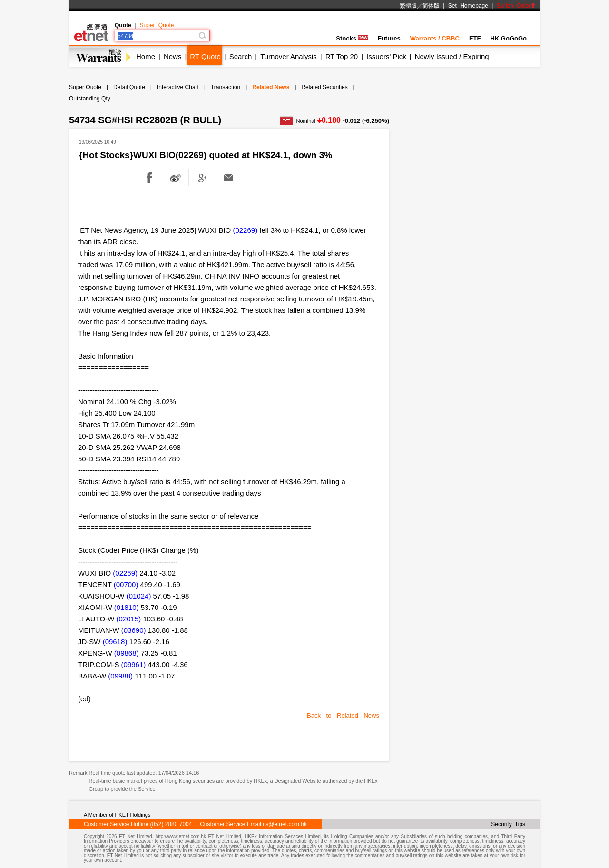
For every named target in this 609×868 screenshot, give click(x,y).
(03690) (134, 630)
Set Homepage (468, 6)
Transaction (226, 87)
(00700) (126, 584)
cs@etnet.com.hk (285, 824)
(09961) (134, 664)
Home (146, 56)
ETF (475, 38)
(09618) (115, 642)
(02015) (129, 619)
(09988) (120, 676)
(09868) (127, 653)
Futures (389, 38)
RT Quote (205, 56)
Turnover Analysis (289, 56)
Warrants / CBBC (435, 38)
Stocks (352, 38)
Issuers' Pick (386, 56)
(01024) (139, 596)
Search (241, 56)
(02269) (245, 230)
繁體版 (408, 6)
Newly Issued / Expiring (452, 56)
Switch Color (516, 6)
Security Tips (508, 824)
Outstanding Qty (90, 99)
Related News (271, 87)
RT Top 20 (342, 56)
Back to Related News (343, 715)
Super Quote (157, 25)
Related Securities (324, 87)
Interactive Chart (178, 87)
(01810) (127, 607)
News (173, 56)
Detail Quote (129, 87)
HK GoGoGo (508, 38)
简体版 (431, 6)
